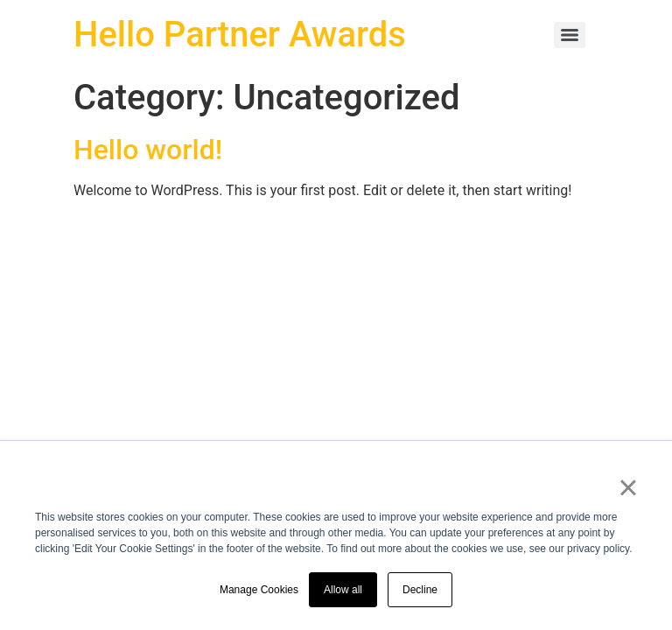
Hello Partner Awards (240, 35)
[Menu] (570, 35)
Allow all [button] (343, 590)
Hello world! (148, 150)
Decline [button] (420, 590)
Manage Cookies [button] (259, 590)
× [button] (628, 487)
